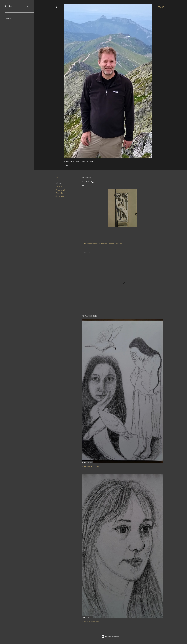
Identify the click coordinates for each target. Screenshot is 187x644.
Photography (61, 190)
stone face (60, 196)
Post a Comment (93, 466)
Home (68, 166)
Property (59, 193)
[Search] (162, 7)
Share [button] (58, 177)
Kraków (58, 187)
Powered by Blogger (110, 637)
